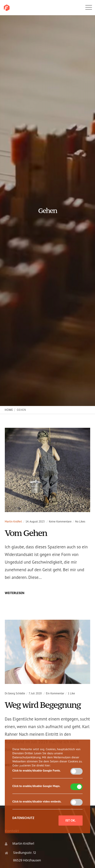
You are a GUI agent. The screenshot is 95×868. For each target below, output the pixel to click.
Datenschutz (23, 818)
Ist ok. (71, 820)
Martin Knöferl (13, 521)
